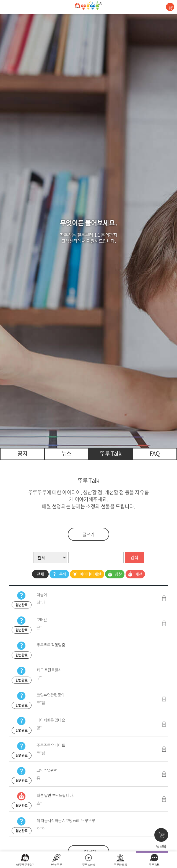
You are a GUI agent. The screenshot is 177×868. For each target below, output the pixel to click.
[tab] (22, 454)
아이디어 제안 (86, 574)
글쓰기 (88, 534)
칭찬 (114, 574)
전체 (40, 574)
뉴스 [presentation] (67, 453)
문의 (58, 574)
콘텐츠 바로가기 (15, 0)
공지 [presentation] (22, 453)
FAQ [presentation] (155, 453)
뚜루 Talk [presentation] (110, 453)
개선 (135, 574)
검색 (134, 557)
